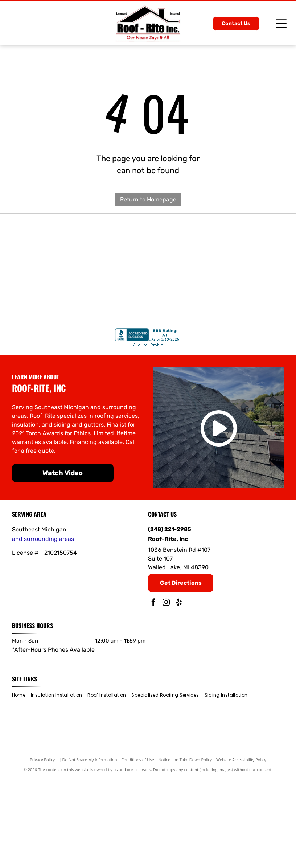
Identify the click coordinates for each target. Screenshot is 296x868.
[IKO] (53, 359)
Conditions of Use (138, 850)
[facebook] (153, 693)
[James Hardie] (148, 359)
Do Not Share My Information (90, 850)
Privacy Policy (42, 850)
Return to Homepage (148, 199)
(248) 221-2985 (170, 619)
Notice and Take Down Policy (185, 850)
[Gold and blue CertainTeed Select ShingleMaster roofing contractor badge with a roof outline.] (148, 264)
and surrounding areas (43, 629)
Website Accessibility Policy (241, 850)
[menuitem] (21, 785)
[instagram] (166, 693)
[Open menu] (281, 24)
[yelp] (179, 693)
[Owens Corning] (243, 264)
